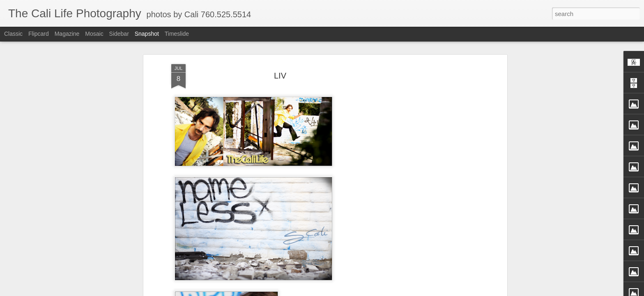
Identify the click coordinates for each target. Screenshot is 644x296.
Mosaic (94, 34)
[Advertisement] (434, 171)
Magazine (67, 34)
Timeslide (177, 34)
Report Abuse (383, 291)
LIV (280, 53)
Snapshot (147, 34)
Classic (13, 34)
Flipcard (39, 34)
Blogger (359, 291)
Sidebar (119, 34)
